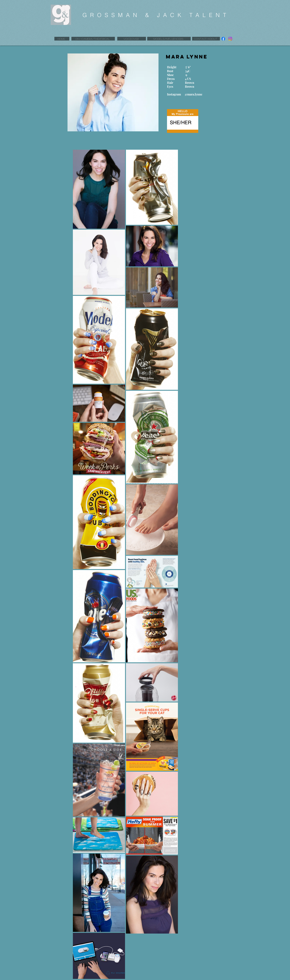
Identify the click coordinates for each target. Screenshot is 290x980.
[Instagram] (230, 39)
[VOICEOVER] (132, 39)
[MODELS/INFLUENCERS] (169, 39)
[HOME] (62, 39)
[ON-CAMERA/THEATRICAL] (93, 39)
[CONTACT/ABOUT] (206, 39)
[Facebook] (223, 39)
